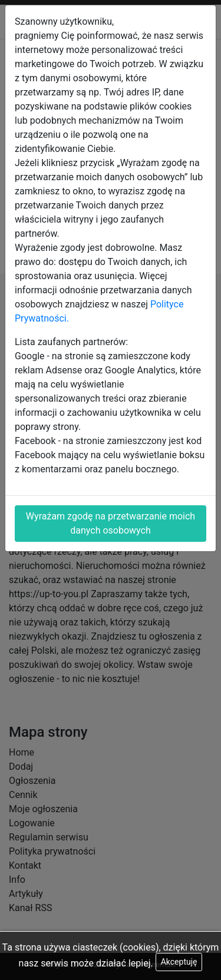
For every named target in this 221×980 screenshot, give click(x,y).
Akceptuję (179, 962)
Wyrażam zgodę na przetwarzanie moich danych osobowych (111, 523)
